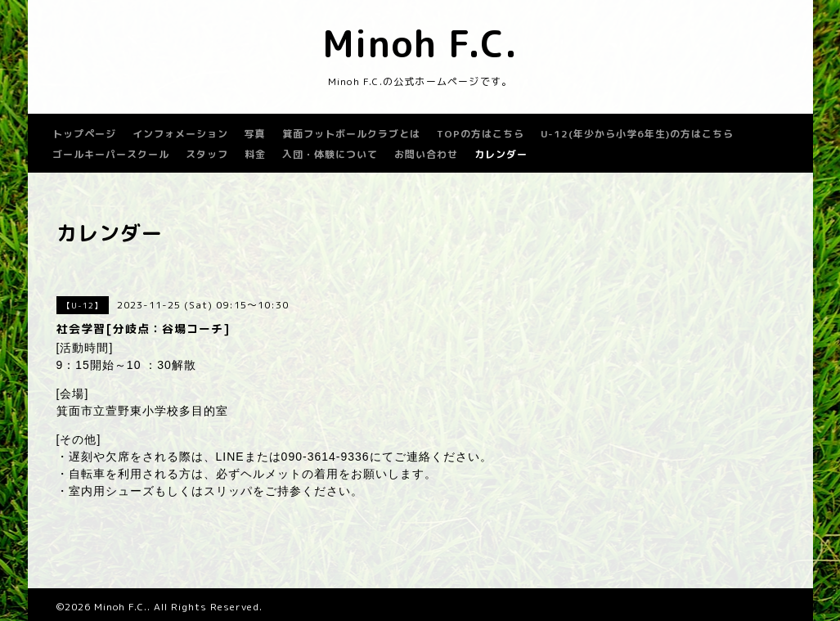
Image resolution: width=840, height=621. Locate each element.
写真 (255, 134)
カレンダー (501, 154)
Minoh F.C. (420, 43)
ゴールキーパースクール (111, 154)
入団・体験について (330, 154)
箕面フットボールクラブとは (351, 134)
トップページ (84, 134)
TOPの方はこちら (481, 134)
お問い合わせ (426, 154)
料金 (255, 154)
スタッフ (207, 154)
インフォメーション (180, 134)
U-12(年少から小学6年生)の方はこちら (637, 134)
